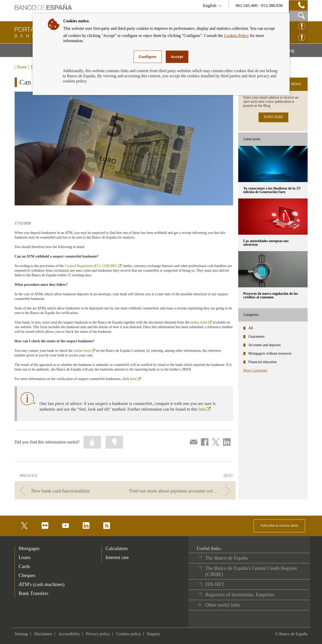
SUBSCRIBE (273, 117)
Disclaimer (43, 634)
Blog (296, 52)
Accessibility (69, 634)
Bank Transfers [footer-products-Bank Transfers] (34, 593)
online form (201, 322)
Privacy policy (98, 634)
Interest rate (117, 557)
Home (22, 67)
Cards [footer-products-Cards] (24, 566)
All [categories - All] (251, 328)
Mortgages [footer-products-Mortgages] (29, 548)
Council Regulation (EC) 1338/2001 (93, 266)
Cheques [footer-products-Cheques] (27, 575)
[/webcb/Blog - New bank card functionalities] (69, 491)
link (205, 409)
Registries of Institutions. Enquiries (240, 595)
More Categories (255, 370)
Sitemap (21, 634)
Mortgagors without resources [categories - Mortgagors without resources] (270, 353)
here (135, 379)
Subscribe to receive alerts (279, 525)
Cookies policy (128, 634)
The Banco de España (227, 558)
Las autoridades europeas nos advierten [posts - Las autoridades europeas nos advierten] (266, 243)
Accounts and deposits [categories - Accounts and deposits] (265, 345)
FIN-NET (215, 584)
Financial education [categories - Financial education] (263, 362)
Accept (177, 57)
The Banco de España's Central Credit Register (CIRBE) (251, 571)
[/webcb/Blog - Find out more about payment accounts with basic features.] (181, 491)
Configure (148, 57)
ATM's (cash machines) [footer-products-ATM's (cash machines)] (42, 584)
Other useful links (223, 605)
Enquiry (154, 634)
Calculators (117, 548)
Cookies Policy (236, 36)
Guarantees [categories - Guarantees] (257, 337)
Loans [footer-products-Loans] (25, 557)
